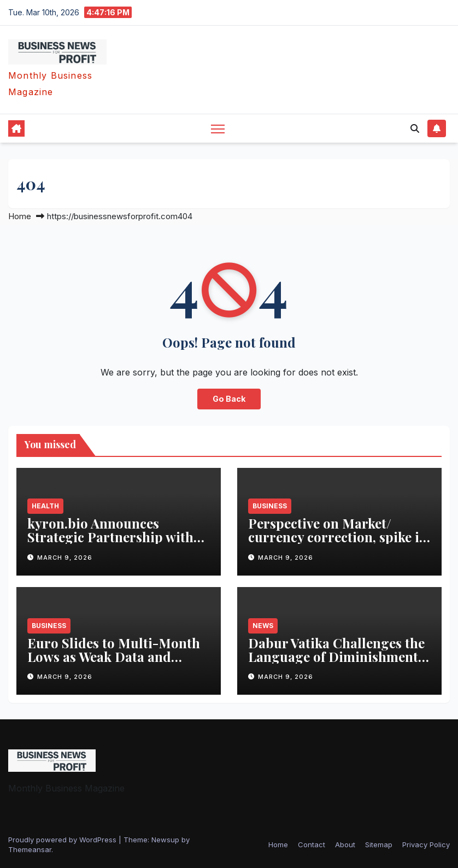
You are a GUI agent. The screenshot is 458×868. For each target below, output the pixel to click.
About (345, 844)
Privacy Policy (426, 844)
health (45, 506)
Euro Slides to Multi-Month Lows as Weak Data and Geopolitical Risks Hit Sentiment (114, 663)
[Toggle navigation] (218, 129)
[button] (415, 128)
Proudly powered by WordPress (63, 840)
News (263, 626)
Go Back (229, 399)
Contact (312, 844)
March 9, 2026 (65, 558)
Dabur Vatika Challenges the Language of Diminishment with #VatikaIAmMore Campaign (336, 663)
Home (20, 216)
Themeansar (30, 849)
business (270, 506)
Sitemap (379, 844)
